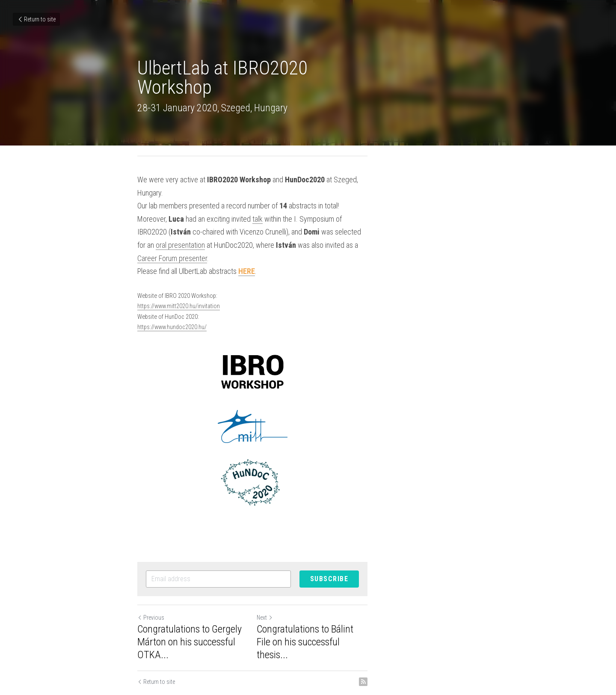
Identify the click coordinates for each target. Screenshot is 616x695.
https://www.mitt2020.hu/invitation (179, 280)
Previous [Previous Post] (151, 591)
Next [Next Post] (320, 591)
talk (258, 206)
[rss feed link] (474, 643)
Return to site (36, 19)
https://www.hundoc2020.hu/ (172, 301)
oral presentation (278, 219)
